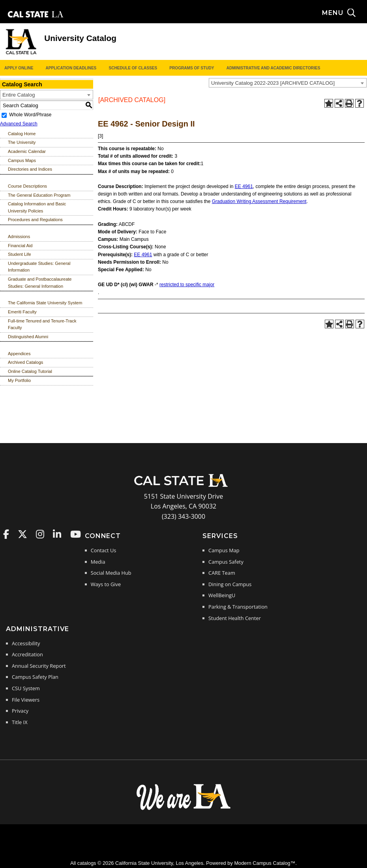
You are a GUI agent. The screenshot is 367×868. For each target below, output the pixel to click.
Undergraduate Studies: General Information (39, 267)
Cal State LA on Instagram (40, 534)
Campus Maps (22, 160)
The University (22, 142)
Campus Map (224, 550)
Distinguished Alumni (28, 337)
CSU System (26, 688)
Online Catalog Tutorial (30, 371)
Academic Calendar (27, 151)
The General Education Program (39, 195)
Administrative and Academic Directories (273, 68)
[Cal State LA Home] (183, 486)
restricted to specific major (187, 285)
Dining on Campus (230, 584)
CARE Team (222, 573)
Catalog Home (22, 134)
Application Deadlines (71, 68)
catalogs (87, 863)
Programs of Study (192, 68)
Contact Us (104, 550)
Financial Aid (20, 246)
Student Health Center (235, 618)
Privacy (20, 711)
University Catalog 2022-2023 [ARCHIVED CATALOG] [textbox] (273, 83)
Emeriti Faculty (22, 312)
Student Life (20, 254)
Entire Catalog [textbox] (19, 95)
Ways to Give (106, 584)
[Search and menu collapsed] (345, 13)
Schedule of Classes (133, 68)
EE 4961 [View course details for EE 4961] (244, 186)
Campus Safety (226, 562)
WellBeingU (222, 595)
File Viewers (26, 700)
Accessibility (26, 643)
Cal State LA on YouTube (76, 534)
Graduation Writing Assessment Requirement (259, 201)
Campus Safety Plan (35, 677)
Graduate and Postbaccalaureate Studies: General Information (40, 283)
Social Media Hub (111, 573)
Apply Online (19, 68)
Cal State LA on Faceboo (6, 534)
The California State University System (45, 303)
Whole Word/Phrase (30, 115)
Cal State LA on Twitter (22, 534)
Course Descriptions (27, 186)
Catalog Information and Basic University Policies (37, 207)
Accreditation (27, 654)
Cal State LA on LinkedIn (57, 534)
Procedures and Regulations (35, 220)
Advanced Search (19, 124)
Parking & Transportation (238, 607)
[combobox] (288, 83)
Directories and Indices (30, 169)
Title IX (20, 722)
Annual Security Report (39, 666)
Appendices (19, 354)
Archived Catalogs (25, 362)
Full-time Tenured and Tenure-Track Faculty (42, 324)
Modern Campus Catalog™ (265, 863)
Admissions (19, 237)
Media (98, 562)
